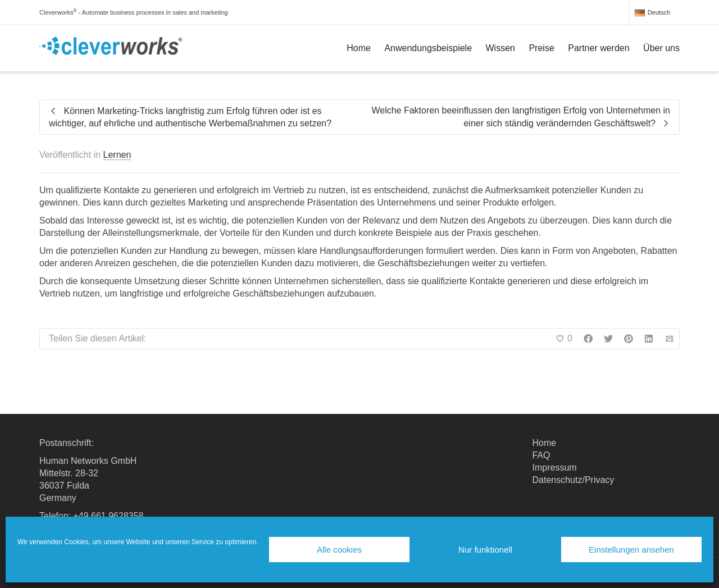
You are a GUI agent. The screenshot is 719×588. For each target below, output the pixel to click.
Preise (541, 48)
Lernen (117, 155)
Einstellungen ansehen (631, 550)
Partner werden (599, 48)
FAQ (541, 455)
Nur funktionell (485, 550)
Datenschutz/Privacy (574, 480)
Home (359, 48)
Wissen (500, 48)
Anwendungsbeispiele (428, 48)
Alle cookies (339, 550)
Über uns (661, 48)
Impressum (555, 468)
